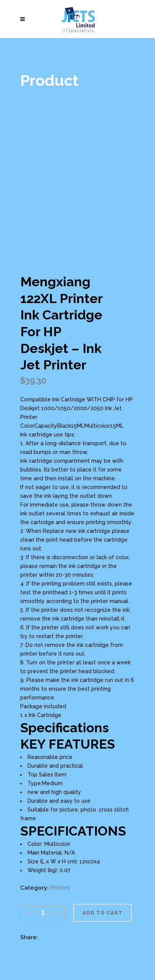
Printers (60, 888)
